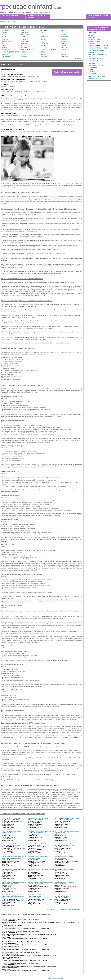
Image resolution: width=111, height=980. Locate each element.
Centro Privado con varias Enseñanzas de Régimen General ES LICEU (67, 832)
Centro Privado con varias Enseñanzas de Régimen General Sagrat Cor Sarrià (67, 845)
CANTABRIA (25, 37)
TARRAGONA (6, 54)
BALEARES (5, 35)
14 (71, 909)
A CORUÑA (5, 30)
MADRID (44, 46)
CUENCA (24, 39)
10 (64, 909)
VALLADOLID (6, 56)
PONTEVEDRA (6, 50)
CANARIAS (92, 37)
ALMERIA (5, 33)
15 (73, 909)
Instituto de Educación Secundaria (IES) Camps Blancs (64, 883)
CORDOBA (5, 39)
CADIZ (4, 37)
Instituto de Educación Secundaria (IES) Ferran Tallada (38, 857)
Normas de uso (52, 979)
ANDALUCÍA (92, 33)
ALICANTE (64, 30)
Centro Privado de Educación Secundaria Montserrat (37, 896)
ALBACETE (44, 30)
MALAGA (63, 46)
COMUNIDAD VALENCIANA (97, 65)
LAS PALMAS (45, 43)
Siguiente (77, 909)
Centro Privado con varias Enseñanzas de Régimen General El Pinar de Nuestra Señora (14, 896)
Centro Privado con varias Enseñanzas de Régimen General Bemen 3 (67, 896)
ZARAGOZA (64, 56)
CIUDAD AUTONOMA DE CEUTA (98, 46)
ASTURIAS (25, 33)
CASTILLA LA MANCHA (95, 39)
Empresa (60, 979)
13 (69, 909)
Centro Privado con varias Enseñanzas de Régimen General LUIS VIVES (67, 819)
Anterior (50, 909)
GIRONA (44, 39)
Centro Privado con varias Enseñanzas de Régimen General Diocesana (14, 883)
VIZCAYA (24, 56)
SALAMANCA (65, 50)
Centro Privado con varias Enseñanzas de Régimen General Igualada (14, 870)
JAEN (3, 43)
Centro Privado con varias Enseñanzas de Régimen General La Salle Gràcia (14, 857)
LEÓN (62, 43)
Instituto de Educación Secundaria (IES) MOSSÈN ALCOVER (38, 819)
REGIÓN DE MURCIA (95, 78)
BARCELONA (25, 35)
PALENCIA (64, 48)
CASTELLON (45, 37)
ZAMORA (44, 56)
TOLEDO (44, 54)
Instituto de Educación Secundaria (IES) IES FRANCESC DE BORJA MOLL (41, 832)
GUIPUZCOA (25, 41)
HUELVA (44, 41)
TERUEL (24, 54)
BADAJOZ (64, 33)
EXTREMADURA (93, 67)
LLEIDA (4, 46)
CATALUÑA (92, 44)
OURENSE (44, 48)
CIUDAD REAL (65, 37)
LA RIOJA (24, 43)
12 (67, 909)
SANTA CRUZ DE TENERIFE (10, 52)
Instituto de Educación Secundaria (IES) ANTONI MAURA (12, 832)
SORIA (63, 52)
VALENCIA (64, 54)
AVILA (43, 33)
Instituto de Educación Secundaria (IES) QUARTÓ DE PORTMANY (12, 845)
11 (66, 909)
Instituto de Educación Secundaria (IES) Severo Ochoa (64, 857)
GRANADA (64, 39)
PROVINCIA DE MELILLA (49, 50)
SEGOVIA (24, 52)
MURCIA (4, 48)
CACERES (64, 35)
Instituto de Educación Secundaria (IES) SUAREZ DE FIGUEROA (12, 819)
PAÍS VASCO (92, 74)
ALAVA (23, 30)
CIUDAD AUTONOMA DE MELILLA (99, 48)
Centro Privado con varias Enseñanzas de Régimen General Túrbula (40, 883)
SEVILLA (44, 52)
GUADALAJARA (7, 41)
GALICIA (91, 70)
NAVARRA (24, 48)
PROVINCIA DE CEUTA (28, 50)
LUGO (23, 46)
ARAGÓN (91, 35)
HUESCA (63, 41)
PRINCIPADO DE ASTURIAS (97, 76)
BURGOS (44, 35)
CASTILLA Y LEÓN (94, 42)
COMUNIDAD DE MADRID (96, 59)
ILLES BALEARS (93, 72)
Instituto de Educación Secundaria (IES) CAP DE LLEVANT (38, 845)
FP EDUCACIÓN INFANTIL (8, 22)
